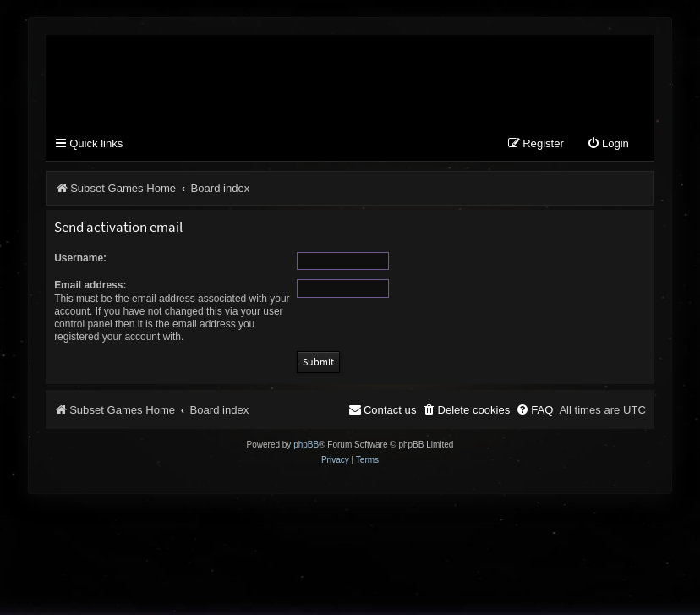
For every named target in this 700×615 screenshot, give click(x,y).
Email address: (90, 285)
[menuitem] (608, 144)
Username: (80, 258)
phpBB (306, 445)
